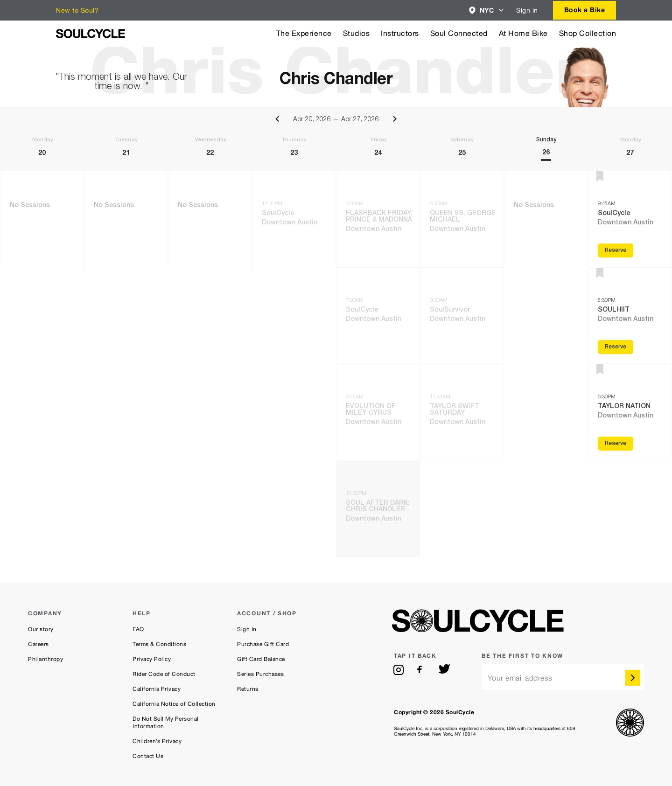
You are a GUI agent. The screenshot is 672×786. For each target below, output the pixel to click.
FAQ (138, 629)
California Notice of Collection (174, 704)
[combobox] (487, 10)
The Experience (304, 33)
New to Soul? (77, 10)
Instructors (400, 33)
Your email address (520, 678)
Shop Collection (588, 33)
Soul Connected (459, 33)
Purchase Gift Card (263, 644)
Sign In (247, 629)
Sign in (527, 10)
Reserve (616, 250)
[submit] (633, 678)
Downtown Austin (290, 223)
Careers (38, 644)
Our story (41, 629)
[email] (563, 677)
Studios (357, 33)
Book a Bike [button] (585, 10)
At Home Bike (523, 33)
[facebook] (421, 670)
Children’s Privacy (157, 741)
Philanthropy (45, 659)
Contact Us (148, 756)
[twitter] (444, 670)
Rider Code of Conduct (164, 674)
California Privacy (157, 689)
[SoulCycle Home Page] (91, 34)
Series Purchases (260, 674)
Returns (248, 689)
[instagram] (399, 670)
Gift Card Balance (261, 659)
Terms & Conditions (159, 644)
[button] (487, 10)
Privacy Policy (152, 659)
